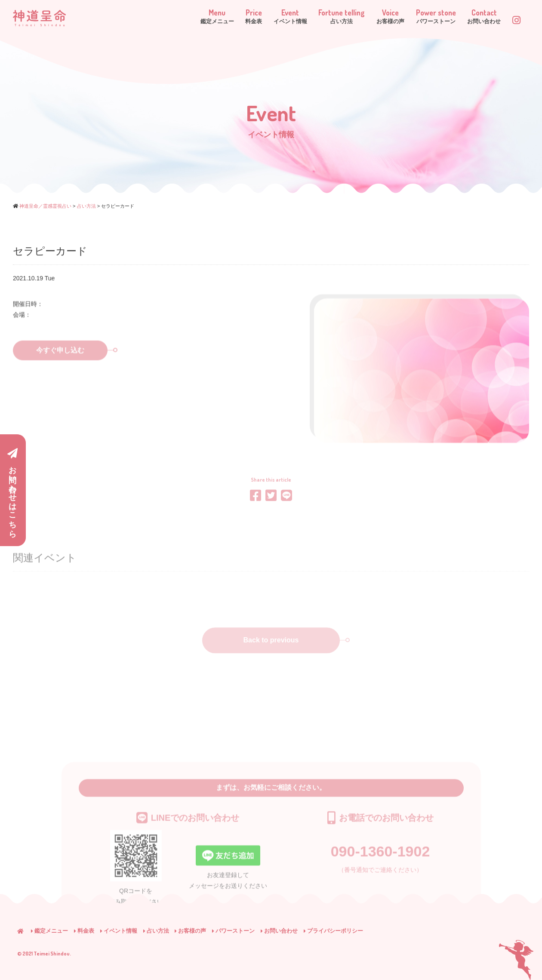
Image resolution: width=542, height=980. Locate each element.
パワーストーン (233, 931)
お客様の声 (190, 931)
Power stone (423, 17)
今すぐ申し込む (72, 364)
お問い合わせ (279, 931)
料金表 (84, 931)
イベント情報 (119, 931)
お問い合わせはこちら (12, 491)
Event (257, 17)
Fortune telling (315, 17)
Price (214, 17)
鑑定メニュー (49, 931)
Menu (172, 17)
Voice (371, 17)
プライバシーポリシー (333, 931)
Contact (478, 17)
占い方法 (156, 931)
